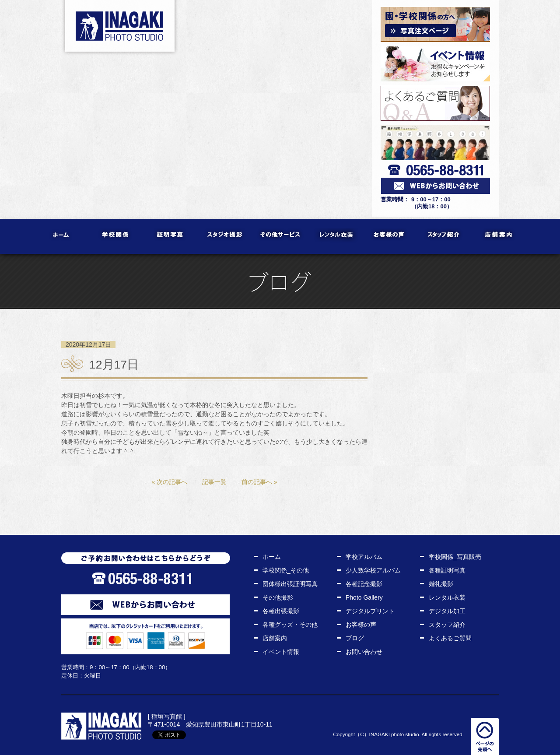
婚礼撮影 (441, 584)
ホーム (61, 236)
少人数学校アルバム (373, 570)
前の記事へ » (259, 482)
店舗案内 (499, 236)
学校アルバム (364, 557)
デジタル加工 (447, 611)
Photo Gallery (364, 597)
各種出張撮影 (281, 611)
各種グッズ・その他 (290, 625)
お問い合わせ (364, 652)
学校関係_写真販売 (455, 557)
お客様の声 (390, 236)
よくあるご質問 (450, 638)
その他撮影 (278, 597)
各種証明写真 (447, 570)
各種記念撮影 (364, 584)
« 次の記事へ (169, 482)
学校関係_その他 (286, 570)
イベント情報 (281, 652)
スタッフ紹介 (444, 236)
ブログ (355, 638)
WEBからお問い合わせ (145, 605)
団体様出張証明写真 (290, 584)
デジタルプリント (370, 611)
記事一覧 (214, 482)
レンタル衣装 (335, 236)
